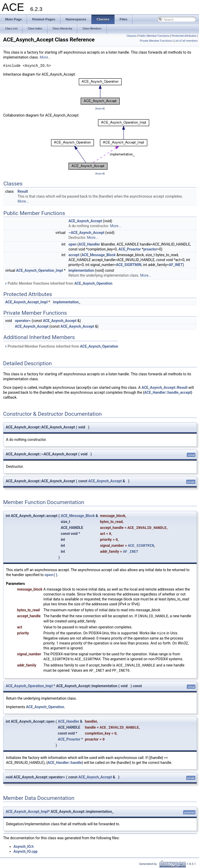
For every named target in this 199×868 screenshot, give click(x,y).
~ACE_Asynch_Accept (86, 233)
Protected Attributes (184, 36)
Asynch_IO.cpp (26, 851)
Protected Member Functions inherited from (61, 346)
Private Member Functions (156, 41)
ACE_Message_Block (99, 255)
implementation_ (67, 302)
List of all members (186, 41)
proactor (150, 249)
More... (45, 57)
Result (23, 191)
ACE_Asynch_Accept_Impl (26, 302)
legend (100, 108)
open (72, 244)
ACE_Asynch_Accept (85, 221)
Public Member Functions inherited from (58, 283)
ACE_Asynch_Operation (93, 283)
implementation (81, 270)
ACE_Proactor (130, 249)
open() (51, 575)
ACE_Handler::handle (65, 763)
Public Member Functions (154, 36)
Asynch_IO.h (24, 847)
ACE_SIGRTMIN (129, 265)
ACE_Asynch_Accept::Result (164, 388)
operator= (23, 321)
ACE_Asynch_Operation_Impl (40, 270)
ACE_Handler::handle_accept (168, 392)
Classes (131, 36)
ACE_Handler (89, 244)
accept (74, 255)
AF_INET (176, 265)
